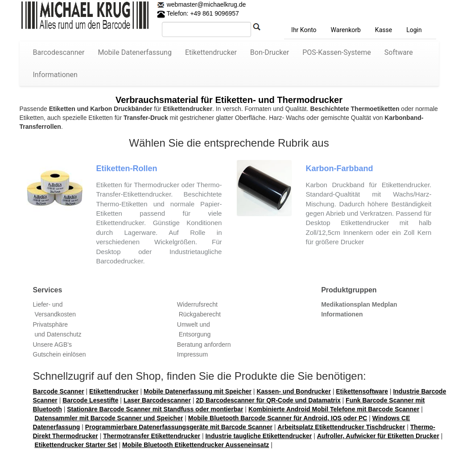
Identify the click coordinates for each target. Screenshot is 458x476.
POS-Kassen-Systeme (337, 52)
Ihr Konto (304, 30)
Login (414, 30)
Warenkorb (346, 30)
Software (399, 52)
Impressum (192, 354)
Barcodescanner (59, 52)
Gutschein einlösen (60, 354)
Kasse (384, 30)
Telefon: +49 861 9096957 (198, 13)
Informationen (55, 75)
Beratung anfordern (204, 345)
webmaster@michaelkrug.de (206, 4)
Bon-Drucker (270, 52)
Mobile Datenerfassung (135, 52)
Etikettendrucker (211, 52)
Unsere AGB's (53, 345)
